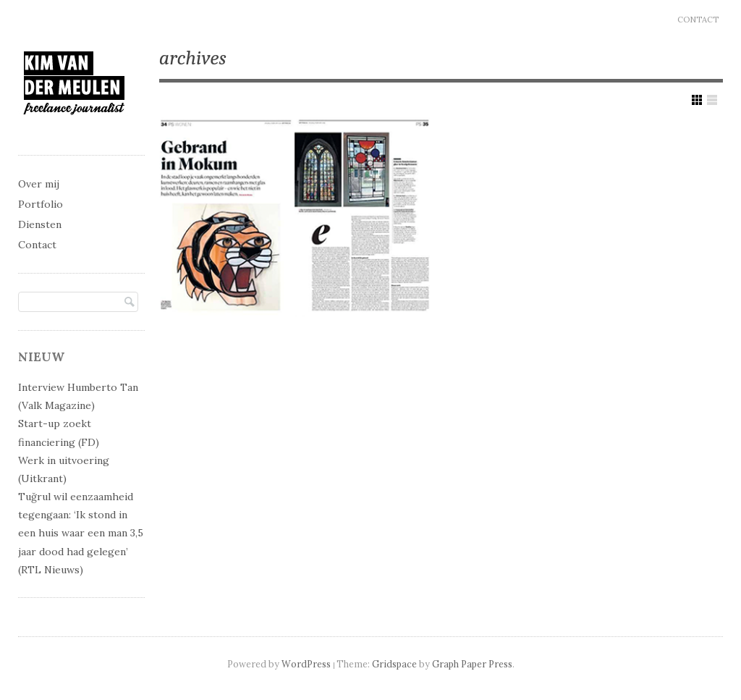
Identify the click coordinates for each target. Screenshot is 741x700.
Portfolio (41, 204)
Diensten (40, 224)
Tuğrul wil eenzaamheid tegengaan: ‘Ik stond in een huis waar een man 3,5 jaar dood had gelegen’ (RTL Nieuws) (81, 533)
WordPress (306, 664)
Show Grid (697, 100)
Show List (712, 100)
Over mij (39, 184)
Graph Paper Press (472, 664)
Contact (698, 20)
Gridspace (394, 664)
